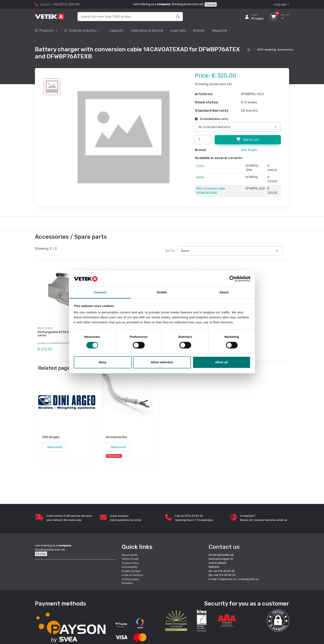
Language (280, 4)
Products (45, 31)
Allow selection (162, 362)
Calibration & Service (147, 31)
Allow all (221, 362)
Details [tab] (162, 292)
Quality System (131, 571)
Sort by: (170, 251)
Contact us (224, 547)
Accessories (285, 50)
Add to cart (248, 139)
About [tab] (224, 292)
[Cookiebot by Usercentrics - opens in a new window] (232, 279)
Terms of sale (130, 559)
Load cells (178, 31)
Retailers (127, 583)
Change (211, 4)
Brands (199, 31)
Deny (103, 362)
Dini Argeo (249, 150)
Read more (55, 447)
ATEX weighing (267, 50)
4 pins (200, 177)
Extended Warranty (212, 119)
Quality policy (130, 579)
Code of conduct (132, 575)
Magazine (219, 31)
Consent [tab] (100, 292)
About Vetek (130, 555)
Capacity (116, 31)
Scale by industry (80, 31)
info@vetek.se (227, 579)
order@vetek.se (249, 579)
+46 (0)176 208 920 (66, 4)
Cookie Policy (130, 563)
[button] (278, 621)
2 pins (200, 166)
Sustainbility (130, 567)
